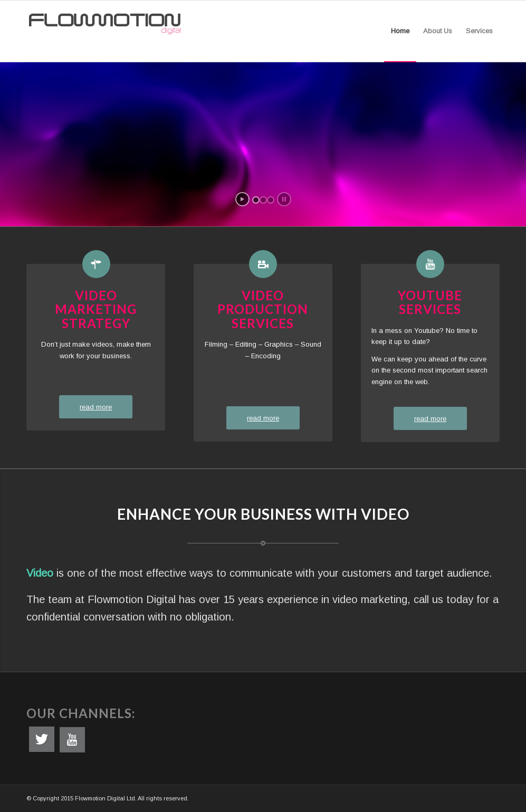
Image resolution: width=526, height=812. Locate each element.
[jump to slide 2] (263, 200)
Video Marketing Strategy (96, 309)
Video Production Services (263, 309)
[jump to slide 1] (256, 200)
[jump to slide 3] (271, 200)
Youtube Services (430, 302)
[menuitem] (400, 31)
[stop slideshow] (284, 199)
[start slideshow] (242, 199)
